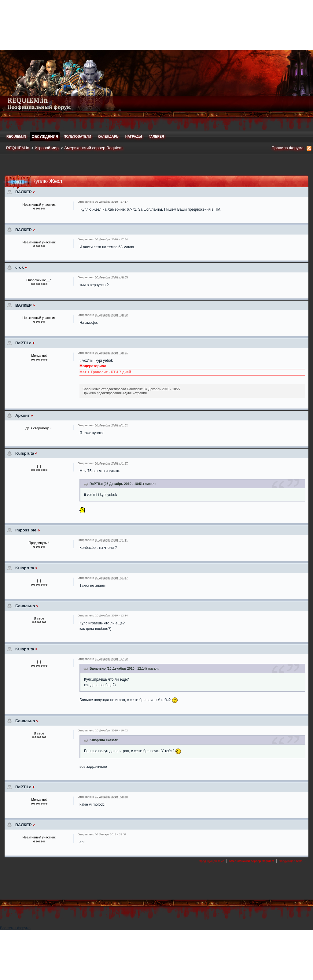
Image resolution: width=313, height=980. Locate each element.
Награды (134, 136)
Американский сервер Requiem (93, 148)
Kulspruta (25, 453)
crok (20, 267)
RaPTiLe (23, 343)
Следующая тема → (293, 861)
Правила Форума (287, 148)
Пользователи (77, 136)
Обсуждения (45, 137)
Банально (25, 606)
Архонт (22, 415)
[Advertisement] (156, 24)
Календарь (108, 136)
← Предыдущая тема (210, 861)
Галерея (156, 136)
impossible (26, 530)
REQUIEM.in (16, 136)
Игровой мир (47, 148)
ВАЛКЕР (23, 192)
